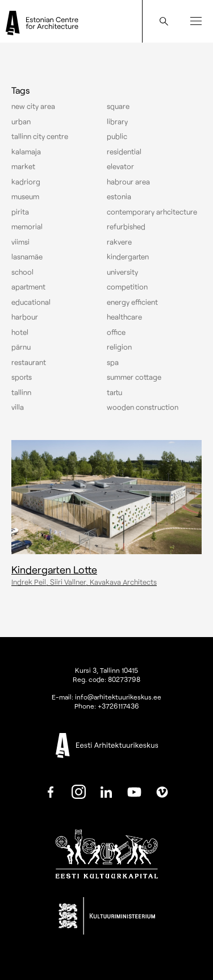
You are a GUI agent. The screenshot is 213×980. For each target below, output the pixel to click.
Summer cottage (134, 377)
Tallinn (21, 392)
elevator (120, 166)
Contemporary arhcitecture (152, 212)
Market (23, 166)
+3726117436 (118, 706)
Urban (21, 122)
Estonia (119, 196)
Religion (119, 347)
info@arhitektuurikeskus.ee (118, 697)
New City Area (33, 106)
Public (117, 136)
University (122, 272)
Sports (22, 377)
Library (117, 122)
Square (118, 106)
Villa (18, 407)
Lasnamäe (27, 257)
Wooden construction (143, 407)
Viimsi (20, 242)
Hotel (20, 332)
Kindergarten (128, 257)
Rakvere (119, 242)
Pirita (20, 212)
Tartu (114, 392)
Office (116, 332)
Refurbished (126, 227)
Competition (127, 287)
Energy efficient (132, 302)
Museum (25, 196)
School (22, 272)
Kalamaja (26, 152)
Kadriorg (26, 182)
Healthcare (124, 317)
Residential (124, 152)
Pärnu (21, 347)
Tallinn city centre (40, 136)
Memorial (27, 227)
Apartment (28, 287)
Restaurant (29, 362)
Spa (113, 362)
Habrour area (128, 182)
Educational (31, 302)
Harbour (25, 317)
